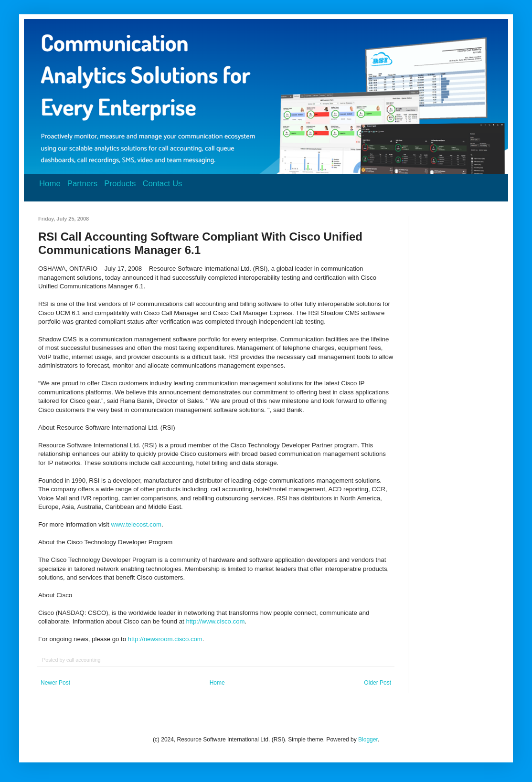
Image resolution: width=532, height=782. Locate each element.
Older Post (378, 683)
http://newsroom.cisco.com (165, 639)
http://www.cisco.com (215, 621)
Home (50, 184)
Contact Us (162, 184)
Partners (82, 184)
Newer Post (55, 683)
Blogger (368, 740)
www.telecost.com (136, 524)
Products (120, 184)
